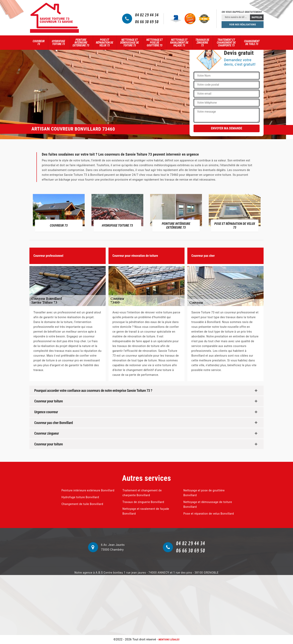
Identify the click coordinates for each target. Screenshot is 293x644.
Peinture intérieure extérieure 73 (81, 43)
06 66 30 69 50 (147, 22)
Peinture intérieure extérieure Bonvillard (88, 490)
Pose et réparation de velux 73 (104, 43)
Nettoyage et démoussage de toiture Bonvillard (208, 504)
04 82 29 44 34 (147, 15)
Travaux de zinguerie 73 (202, 43)
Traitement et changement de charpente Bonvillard (142, 493)
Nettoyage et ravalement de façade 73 (179, 43)
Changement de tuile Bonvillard (82, 504)
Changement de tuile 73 (252, 43)
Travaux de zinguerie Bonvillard (143, 502)
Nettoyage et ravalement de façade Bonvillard (146, 511)
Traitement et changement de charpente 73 (226, 43)
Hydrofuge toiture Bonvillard (80, 497)
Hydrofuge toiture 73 (58, 43)
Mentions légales (169, 640)
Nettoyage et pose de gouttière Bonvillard (204, 493)
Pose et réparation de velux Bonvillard (209, 514)
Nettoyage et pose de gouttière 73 (155, 43)
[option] (59, 213)
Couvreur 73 (39, 43)
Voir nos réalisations (243, 25)
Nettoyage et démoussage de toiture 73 (130, 43)
